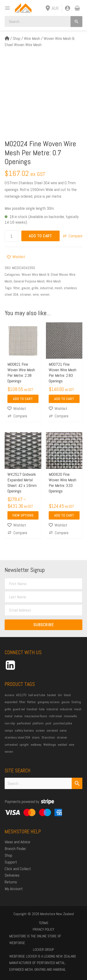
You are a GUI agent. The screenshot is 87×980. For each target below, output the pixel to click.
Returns (11, 882)
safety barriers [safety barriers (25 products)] (24, 730)
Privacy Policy (43, 929)
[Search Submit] (77, 783)
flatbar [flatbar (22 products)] (31, 702)
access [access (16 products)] (10, 695)
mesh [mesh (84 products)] (78, 709)
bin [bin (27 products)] (60, 695)
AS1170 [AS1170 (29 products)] (21, 695)
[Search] (76, 21)
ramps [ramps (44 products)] (9, 730)
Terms (43, 923)
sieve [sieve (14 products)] (63, 730)
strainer (26, 294)
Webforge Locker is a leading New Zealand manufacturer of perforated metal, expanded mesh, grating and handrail (43, 963)
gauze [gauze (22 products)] (66, 702)
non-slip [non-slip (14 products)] (10, 723)
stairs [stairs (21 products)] (36, 737)
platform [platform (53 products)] (38, 723)
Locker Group (43, 950)
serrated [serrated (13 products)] (52, 730)
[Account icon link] (68, 8)
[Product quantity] (11, 236)
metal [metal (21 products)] (8, 716)
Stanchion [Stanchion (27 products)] (48, 737)
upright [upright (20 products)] (24, 745)
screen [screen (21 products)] (40, 730)
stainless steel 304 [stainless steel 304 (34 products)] (17, 737)
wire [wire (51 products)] (72, 745)
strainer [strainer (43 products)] (62, 737)
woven (45, 294)
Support (11, 862)
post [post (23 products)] (48, 723)
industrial (46, 288)
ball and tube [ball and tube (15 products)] (37, 695)
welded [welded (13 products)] (62, 745)
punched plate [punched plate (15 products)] (63, 723)
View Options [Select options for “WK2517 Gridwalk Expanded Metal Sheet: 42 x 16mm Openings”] (23, 515)
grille (35, 288)
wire (36, 294)
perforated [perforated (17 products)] (24, 723)
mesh (58, 288)
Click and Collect (18, 869)
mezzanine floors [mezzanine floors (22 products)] (36, 716)
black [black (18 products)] (67, 695)
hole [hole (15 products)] (42, 709)
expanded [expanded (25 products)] (11, 702)
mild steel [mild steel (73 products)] (55, 716)
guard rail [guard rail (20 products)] (19, 709)
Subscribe (44, 625)
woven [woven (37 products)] (9, 752)
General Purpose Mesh (29, 281)
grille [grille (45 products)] (8, 709)
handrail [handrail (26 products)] (32, 709)
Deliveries (12, 875)
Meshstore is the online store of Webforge (35, 939)
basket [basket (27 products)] (52, 695)
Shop (17, 38)
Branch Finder (15, 848)
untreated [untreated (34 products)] (11, 745)
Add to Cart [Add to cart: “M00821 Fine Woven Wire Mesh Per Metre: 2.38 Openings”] (23, 399)
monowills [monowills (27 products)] (70, 716)
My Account (14, 889)
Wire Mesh (32, 38)
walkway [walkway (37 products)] (36, 745)
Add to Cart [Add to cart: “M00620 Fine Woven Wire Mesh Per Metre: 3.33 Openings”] (64, 515)
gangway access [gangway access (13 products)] (49, 702)
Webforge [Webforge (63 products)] (50, 745)
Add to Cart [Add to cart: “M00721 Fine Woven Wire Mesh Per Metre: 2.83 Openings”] (64, 399)
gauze (26, 288)
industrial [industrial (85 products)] (66, 709)
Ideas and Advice (17, 842)
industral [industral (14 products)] (52, 709)
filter (17, 288)
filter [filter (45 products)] (22, 702)
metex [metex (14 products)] (18, 716)
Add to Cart (40, 236)
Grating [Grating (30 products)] (76, 702)
